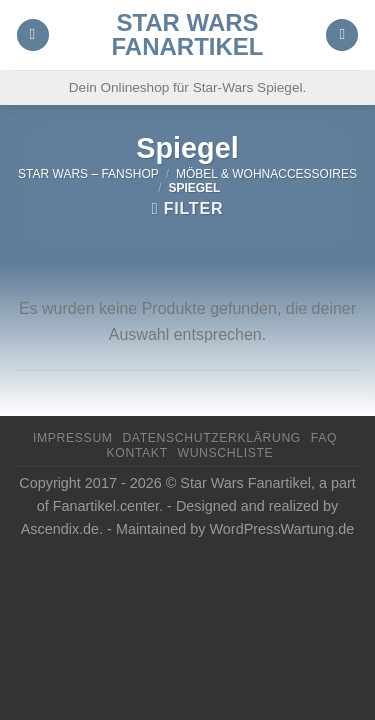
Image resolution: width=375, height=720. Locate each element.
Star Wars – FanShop (88, 174)
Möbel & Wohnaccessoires (266, 174)
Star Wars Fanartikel (188, 35)
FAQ (324, 438)
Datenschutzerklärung (211, 438)
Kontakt (137, 453)
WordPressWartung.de (282, 529)
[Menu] (33, 35)
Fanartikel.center (106, 506)
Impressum (73, 438)
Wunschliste (226, 453)
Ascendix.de (60, 529)
